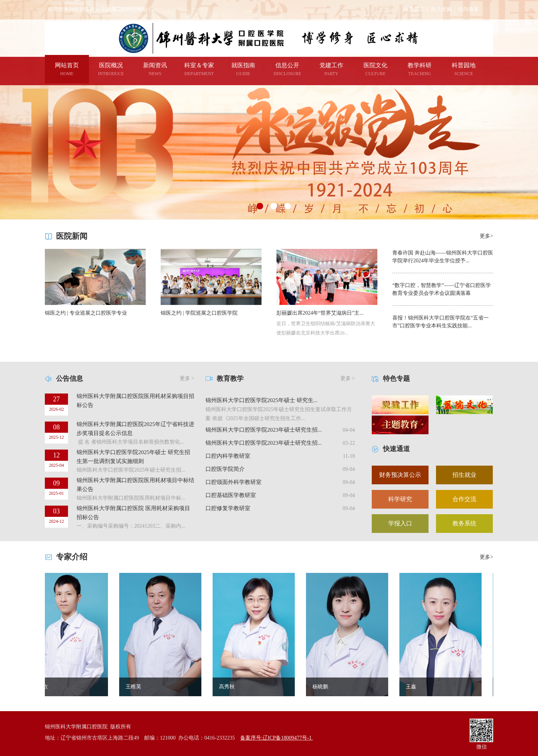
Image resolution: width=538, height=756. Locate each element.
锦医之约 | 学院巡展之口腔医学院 (199, 313)
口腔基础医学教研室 (231, 495)
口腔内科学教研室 (228, 456)
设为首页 (414, 9)
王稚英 (137, 687)
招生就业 (464, 475)
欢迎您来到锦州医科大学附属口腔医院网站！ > (102, 9)
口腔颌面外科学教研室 (234, 482)
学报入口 (400, 523)
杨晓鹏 (324, 687)
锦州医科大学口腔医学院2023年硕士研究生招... (264, 430)
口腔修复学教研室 (228, 508)
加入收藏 (441, 9)
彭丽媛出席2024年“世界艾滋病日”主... (320, 313)
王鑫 (415, 687)
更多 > (187, 378)
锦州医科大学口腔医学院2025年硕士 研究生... (262, 400)
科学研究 (400, 499)
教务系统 (464, 523)
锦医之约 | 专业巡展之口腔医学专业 (86, 313)
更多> (486, 236)
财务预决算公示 (400, 475)
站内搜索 (469, 9)
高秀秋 (231, 687)
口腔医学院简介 (225, 469)
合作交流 (464, 499)
